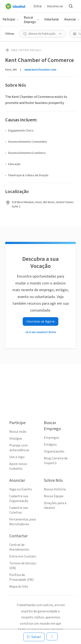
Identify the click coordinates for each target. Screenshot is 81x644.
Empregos (52, 438)
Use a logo (17, 457)
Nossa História (55, 489)
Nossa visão (18, 432)
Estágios (50, 445)
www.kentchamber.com (40, 70)
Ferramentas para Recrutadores (23, 522)
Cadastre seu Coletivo (19, 510)
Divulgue (16, 439)
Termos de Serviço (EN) (23, 566)
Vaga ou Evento (21, 489)
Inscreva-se (55, 6)
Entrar (38, 6)
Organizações (54, 451)
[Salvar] (34, 637)
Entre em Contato (23, 556)
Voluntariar (52, 19)
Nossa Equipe (54, 496)
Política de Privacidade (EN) (21, 577)
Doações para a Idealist (55, 505)
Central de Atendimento (19, 547)
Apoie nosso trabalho (18, 466)
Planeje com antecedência (19, 448)
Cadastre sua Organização (19, 499)
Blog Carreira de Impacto (56, 461)
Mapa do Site (19, 587)
